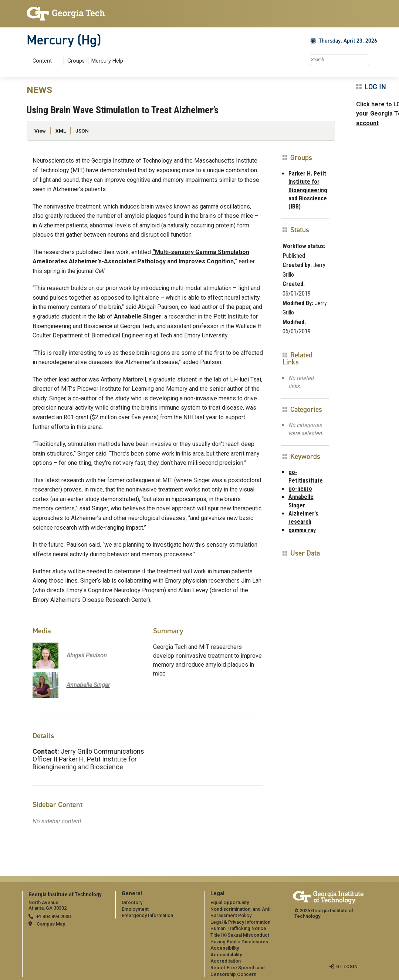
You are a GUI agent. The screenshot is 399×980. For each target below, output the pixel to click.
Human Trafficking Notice (238, 928)
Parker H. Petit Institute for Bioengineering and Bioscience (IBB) (308, 190)
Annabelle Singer (138, 316)
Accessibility (225, 948)
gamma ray (302, 530)
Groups (76, 61)
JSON (82, 131)
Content (42, 61)
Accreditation (226, 961)
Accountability (226, 955)
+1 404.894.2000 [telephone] (53, 916)
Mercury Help (107, 61)
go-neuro (300, 489)
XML (61, 131)
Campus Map (51, 924)
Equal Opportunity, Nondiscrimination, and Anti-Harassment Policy (241, 909)
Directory (132, 902)
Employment (135, 909)
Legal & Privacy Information (240, 922)
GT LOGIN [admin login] (347, 966)
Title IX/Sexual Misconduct (240, 935)
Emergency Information (147, 915)
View (40, 131)
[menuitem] (76, 61)
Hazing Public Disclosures (239, 942)
